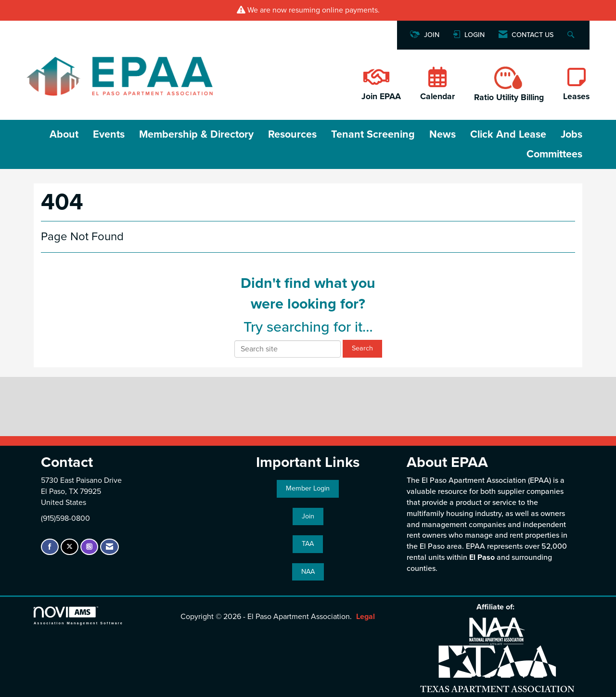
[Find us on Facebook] (50, 547)
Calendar (437, 97)
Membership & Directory (196, 134)
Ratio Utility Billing (509, 97)
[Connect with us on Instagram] (89, 547)
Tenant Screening (373, 134)
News (443, 134)
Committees (554, 154)
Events (109, 134)
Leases (576, 97)
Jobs (571, 134)
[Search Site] (572, 35)
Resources (292, 134)
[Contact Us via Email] (109, 547)
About (64, 134)
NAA (308, 572)
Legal (366, 617)
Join (308, 516)
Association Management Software (78, 615)
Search (362, 348)
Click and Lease (508, 134)
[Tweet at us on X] (70, 547)
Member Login (308, 488)
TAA (308, 544)
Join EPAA (381, 97)
